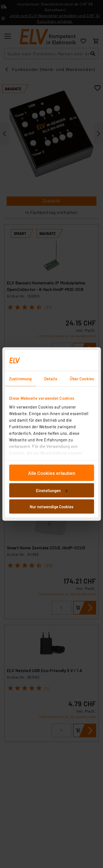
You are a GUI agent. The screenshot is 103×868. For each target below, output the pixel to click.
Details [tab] (51, 379)
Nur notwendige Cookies (51, 507)
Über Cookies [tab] (82, 379)
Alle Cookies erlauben (52, 473)
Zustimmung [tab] (20, 379)
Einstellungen (52, 490)
